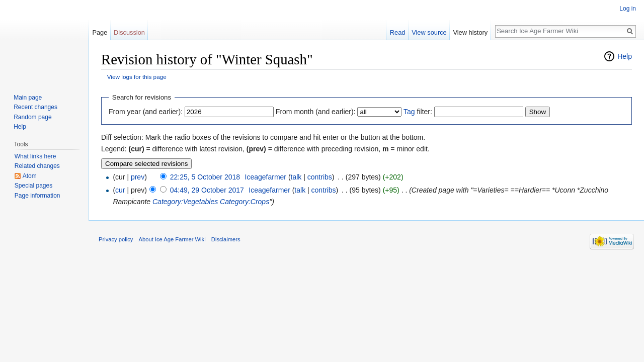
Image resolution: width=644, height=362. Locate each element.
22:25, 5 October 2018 (205, 177)
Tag (409, 112)
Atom (30, 176)
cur (120, 190)
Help (625, 56)
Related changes (37, 166)
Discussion (129, 32)
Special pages (33, 186)
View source (429, 32)
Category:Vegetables (185, 202)
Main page (28, 98)
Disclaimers (226, 239)
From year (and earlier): (146, 112)
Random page (32, 117)
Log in (628, 9)
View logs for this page (137, 77)
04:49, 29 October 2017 (207, 190)
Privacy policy (116, 239)
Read (398, 32)
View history (470, 32)
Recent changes (35, 107)
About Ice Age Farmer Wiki (172, 239)
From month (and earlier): (316, 112)
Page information (37, 196)
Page (100, 32)
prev (138, 177)
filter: (418, 112)
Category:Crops (245, 202)
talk (296, 177)
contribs (320, 177)
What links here (35, 156)
